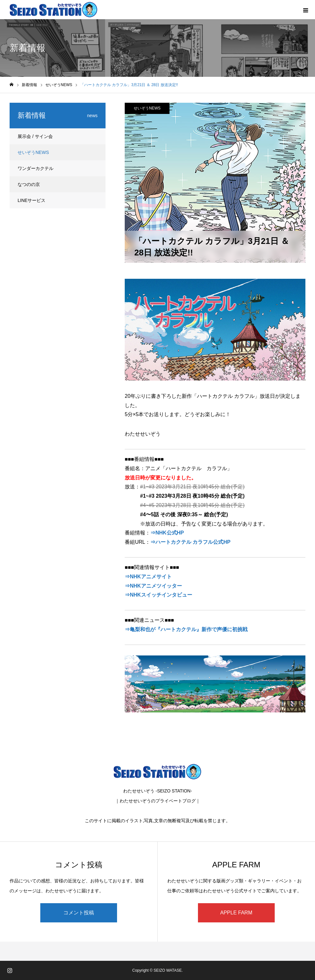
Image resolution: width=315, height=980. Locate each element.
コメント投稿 (79, 913)
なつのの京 (29, 184)
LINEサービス (31, 200)
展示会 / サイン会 (35, 136)
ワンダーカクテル (35, 168)
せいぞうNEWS (147, 108)
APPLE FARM (236, 913)
